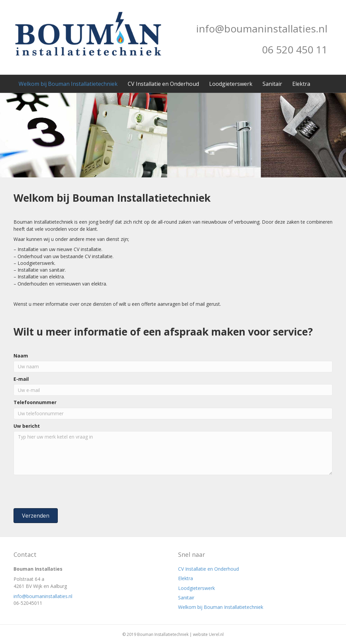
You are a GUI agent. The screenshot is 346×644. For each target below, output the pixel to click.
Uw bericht (27, 426)
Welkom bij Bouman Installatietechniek (68, 84)
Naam (21, 356)
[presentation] (65, 492)
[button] (36, 516)
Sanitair (272, 84)
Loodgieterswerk (231, 84)
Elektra (301, 84)
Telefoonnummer (35, 402)
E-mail (21, 379)
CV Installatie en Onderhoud (163, 84)
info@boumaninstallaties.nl (43, 596)
